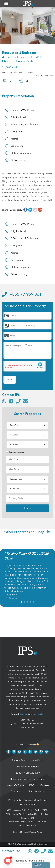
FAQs (32, 785)
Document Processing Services (27, 779)
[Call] (18, 401)
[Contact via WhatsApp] (4, 401)
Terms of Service (20, 832)
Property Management (27, 773)
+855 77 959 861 (22, 295)
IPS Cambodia (15, 800)
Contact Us (17, 792)
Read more (18, 591)
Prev (4, 26)
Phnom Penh (23, 678)
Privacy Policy (36, 832)
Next (51, 26)
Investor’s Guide (15, 785)
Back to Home (36, 792)
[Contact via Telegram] (11, 401)
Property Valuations (28, 767)
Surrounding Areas (15, 452)
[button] (6, 3)
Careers (45, 785)
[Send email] (25, 401)
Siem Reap (38, 678)
